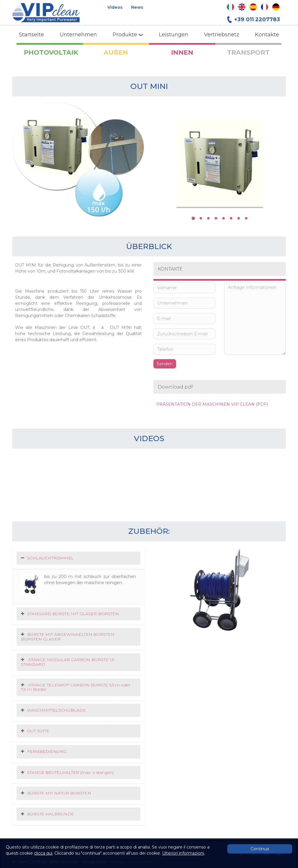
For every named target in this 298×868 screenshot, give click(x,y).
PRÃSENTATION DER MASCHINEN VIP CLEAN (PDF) (212, 404)
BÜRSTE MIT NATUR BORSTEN (59, 793)
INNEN (182, 52)
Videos (115, 7)
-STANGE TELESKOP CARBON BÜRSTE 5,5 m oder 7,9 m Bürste (76, 687)
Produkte (128, 35)
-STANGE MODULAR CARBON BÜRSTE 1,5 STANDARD (68, 662)
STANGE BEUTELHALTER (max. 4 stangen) (70, 772)
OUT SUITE (38, 731)
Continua (260, 849)
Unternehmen (78, 35)
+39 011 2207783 (257, 19)
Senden (165, 364)
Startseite (31, 35)
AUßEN (116, 52)
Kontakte (267, 35)
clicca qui (43, 853)
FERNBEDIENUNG (47, 751)
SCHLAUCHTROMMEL (50, 558)
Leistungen (174, 35)
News (137, 7)
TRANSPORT (248, 52)
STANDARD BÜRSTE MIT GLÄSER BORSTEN (73, 614)
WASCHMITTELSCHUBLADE (56, 710)
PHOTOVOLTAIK (51, 52)
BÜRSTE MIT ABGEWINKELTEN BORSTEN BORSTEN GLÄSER (68, 637)
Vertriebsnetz (222, 35)
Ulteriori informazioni (183, 853)
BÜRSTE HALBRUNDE (50, 814)
